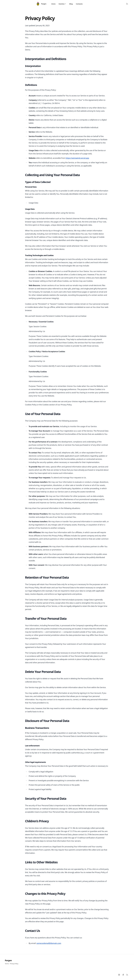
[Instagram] (119, 975)
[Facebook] (123, 975)
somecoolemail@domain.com (49, 943)
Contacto (79, 4)
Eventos (62, 4)
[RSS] (127, 975)
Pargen (8, 960)
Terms (7, 964)
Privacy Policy (14, 964)
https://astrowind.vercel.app (77, 158)
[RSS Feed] (127, 4)
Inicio (53, 4)
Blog (71, 4)
